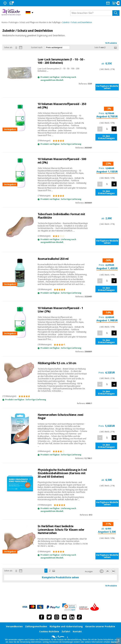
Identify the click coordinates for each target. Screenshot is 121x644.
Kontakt (77, 632)
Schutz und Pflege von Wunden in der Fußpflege (40, 22)
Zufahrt (66, 632)
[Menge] (107, 129)
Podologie (13, 22)
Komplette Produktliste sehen (60, 577)
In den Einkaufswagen (106, 137)
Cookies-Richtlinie (49, 632)
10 (102, 571)
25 (107, 571)
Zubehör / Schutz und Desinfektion (77, 22)
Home (4, 22)
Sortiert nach (37, 48)
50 (113, 571)
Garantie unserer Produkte (100, 626)
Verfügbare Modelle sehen (107, 87)
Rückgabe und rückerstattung (66, 626)
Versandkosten (14, 626)
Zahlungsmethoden (36, 626)
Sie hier (115, 642)
